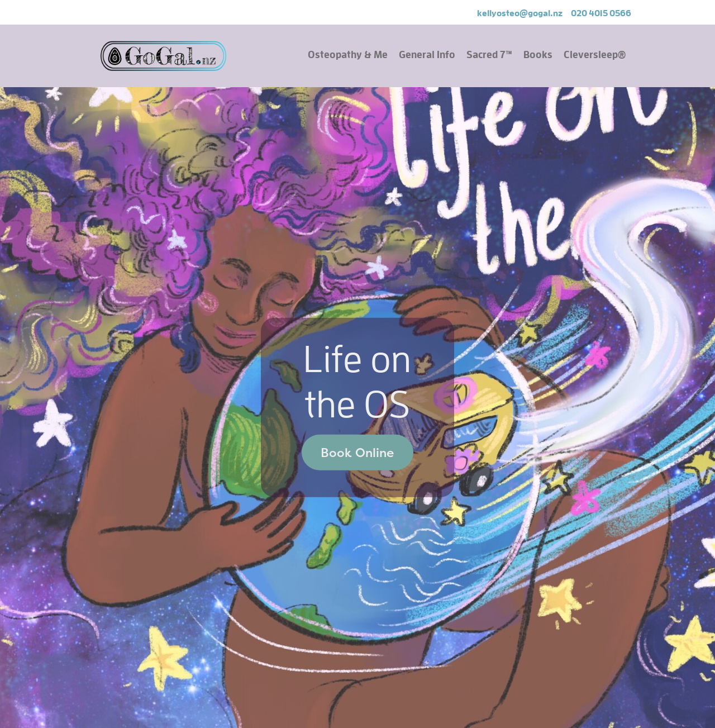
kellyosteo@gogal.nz (520, 13)
